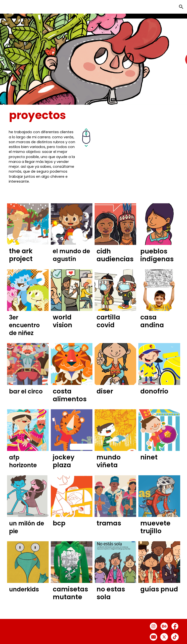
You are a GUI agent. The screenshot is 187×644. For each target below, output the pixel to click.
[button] (181, 7)
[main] (57, 115)
